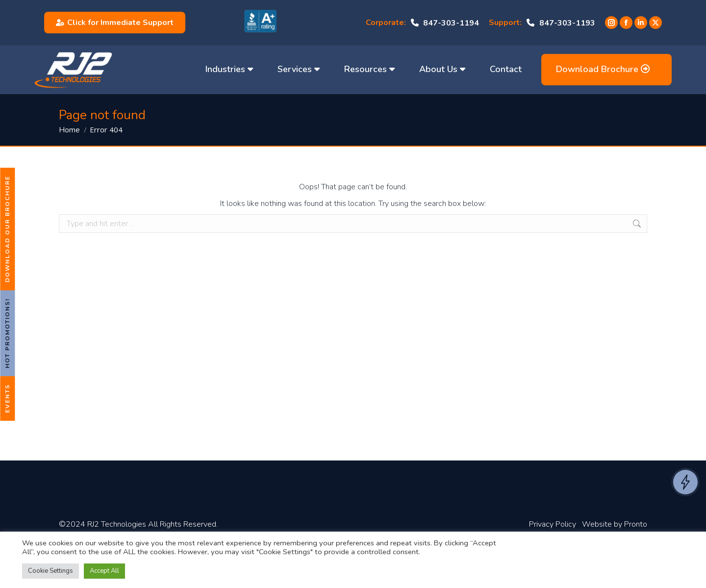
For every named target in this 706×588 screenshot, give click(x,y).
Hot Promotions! (7, 333)
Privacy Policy (553, 524)
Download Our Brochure (7, 229)
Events (7, 398)
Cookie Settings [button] (50, 571)
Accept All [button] (104, 571)
